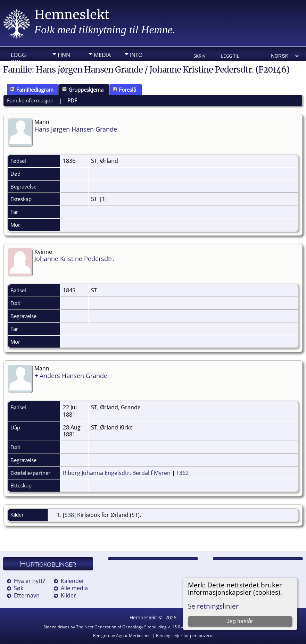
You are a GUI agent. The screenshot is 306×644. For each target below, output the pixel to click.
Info (136, 55)
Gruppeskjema (83, 90)
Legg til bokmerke (233, 56)
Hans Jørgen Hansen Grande (76, 129)
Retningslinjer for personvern (184, 635)
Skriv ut (200, 56)
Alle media (74, 588)
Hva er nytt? (30, 581)
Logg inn (18, 57)
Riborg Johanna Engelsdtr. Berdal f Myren (117, 473)
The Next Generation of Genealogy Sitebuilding (121, 627)
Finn (64, 55)
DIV (62, 66)
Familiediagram (32, 90)
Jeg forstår (240, 621)
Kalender (73, 581)
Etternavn (27, 595)
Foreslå (124, 90)
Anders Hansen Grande (73, 376)
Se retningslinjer (213, 606)
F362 (183, 473)
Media (102, 55)
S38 (69, 515)
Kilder (68, 595)
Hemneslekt (72, 15)
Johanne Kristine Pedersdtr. (74, 259)
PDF (72, 100)
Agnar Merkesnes (133, 635)
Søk (19, 588)
